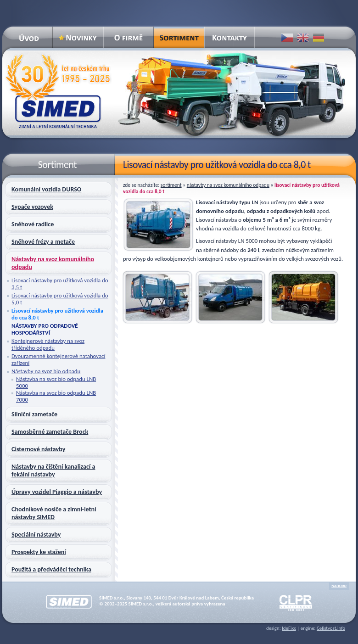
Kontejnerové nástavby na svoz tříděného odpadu (48, 344)
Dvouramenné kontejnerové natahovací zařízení (58, 359)
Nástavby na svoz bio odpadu (46, 371)
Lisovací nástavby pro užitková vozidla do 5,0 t (60, 299)
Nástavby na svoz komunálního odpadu (228, 185)
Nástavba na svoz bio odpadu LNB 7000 (56, 396)
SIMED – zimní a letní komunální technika (58, 91)
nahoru (339, 586)
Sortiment (171, 185)
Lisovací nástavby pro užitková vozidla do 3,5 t (60, 284)
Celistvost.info (331, 628)
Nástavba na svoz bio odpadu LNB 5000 (56, 382)
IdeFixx (289, 628)
